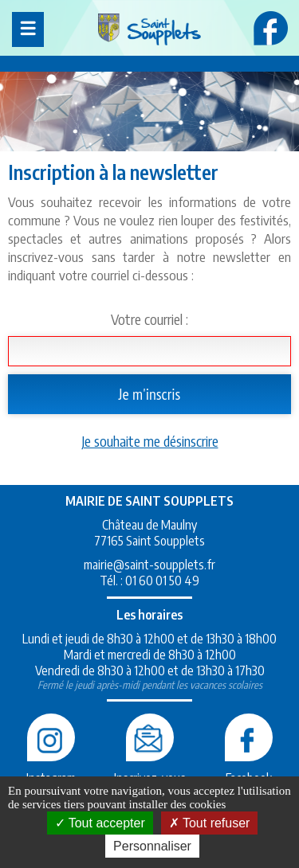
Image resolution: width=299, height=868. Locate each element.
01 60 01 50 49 (162, 581)
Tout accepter (100, 823)
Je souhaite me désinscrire (150, 441)
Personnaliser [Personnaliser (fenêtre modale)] (152, 846)
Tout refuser (210, 823)
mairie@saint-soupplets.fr (149, 565)
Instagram (51, 770)
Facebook (249, 770)
